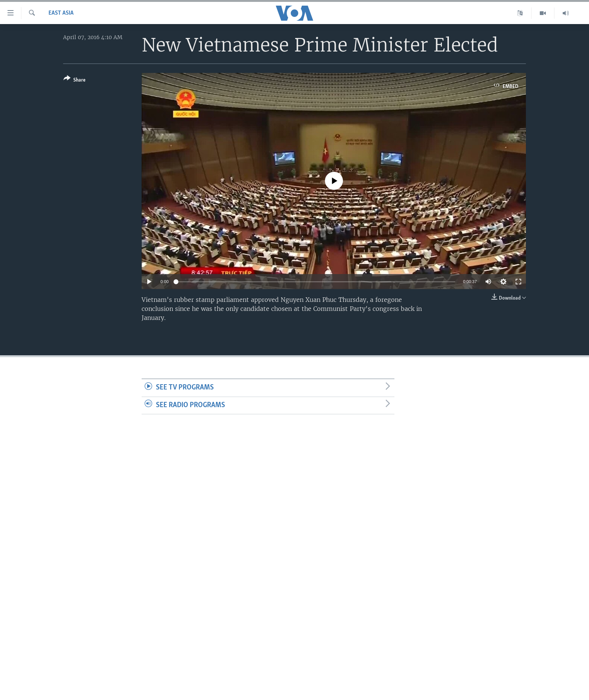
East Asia (61, 13)
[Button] (75, 81)
